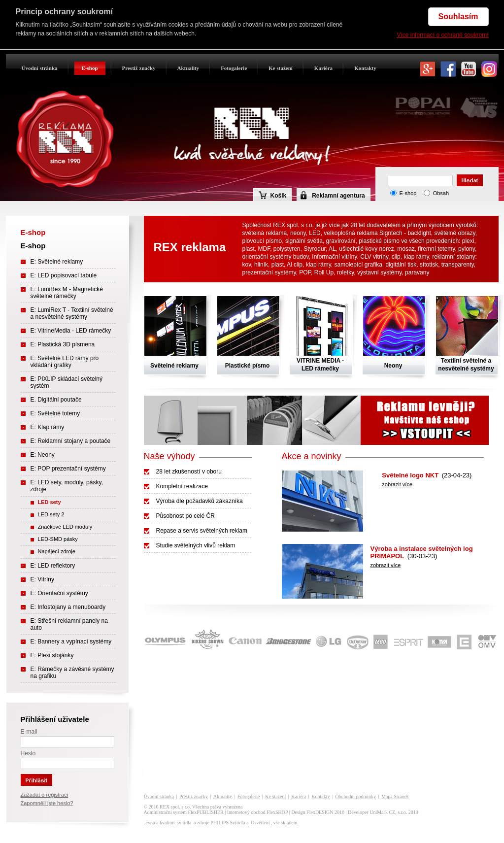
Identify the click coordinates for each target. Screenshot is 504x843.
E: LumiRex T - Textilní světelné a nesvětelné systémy (72, 313)
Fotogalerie (234, 68)
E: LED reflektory (53, 566)
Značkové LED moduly (65, 527)
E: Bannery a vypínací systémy (71, 641)
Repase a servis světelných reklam (202, 531)
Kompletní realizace (182, 486)
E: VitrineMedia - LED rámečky (71, 331)
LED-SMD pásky (58, 539)
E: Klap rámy (48, 427)
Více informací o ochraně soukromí (442, 35)
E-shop (90, 68)
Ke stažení (281, 68)
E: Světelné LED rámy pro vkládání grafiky (65, 362)
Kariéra (323, 68)
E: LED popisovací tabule (64, 275)
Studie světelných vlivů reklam (196, 545)
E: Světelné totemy (55, 413)
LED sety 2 (51, 514)
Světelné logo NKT (410, 475)
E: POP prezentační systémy (68, 469)
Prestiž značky (139, 68)
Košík (273, 195)
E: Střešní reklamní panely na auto (69, 624)
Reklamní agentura (338, 196)
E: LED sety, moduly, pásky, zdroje (67, 486)
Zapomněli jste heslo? (47, 803)
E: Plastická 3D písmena (63, 344)
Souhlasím (458, 17)
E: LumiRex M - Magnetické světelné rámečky (67, 293)
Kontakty (365, 68)
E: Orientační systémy (59, 593)
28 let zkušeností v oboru (189, 472)
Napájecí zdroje (57, 551)
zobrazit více (397, 484)
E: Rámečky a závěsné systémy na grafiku (72, 673)
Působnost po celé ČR (185, 516)
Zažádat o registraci (45, 795)
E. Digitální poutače (56, 400)
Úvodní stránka (40, 68)
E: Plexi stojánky (52, 655)
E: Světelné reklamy (57, 262)
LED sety (50, 502)
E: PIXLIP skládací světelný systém (67, 382)
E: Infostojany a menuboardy (68, 607)
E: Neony (43, 455)
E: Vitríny (42, 579)
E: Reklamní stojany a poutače (71, 441)
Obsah (441, 193)
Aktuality (188, 68)
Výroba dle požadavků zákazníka (200, 501)
